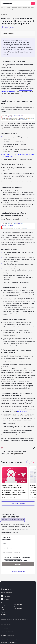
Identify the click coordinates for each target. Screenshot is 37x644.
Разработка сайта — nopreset (9, 643)
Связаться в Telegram (18, 571)
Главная (3, 8)
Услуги (3, 605)
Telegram (5, 599)
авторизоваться (17, 454)
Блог (9, 8)
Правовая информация (7, 635)
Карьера (3, 612)
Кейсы (3, 607)
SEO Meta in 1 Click (22, 411)
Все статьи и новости (18, 503)
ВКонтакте (5, 596)
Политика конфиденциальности (10, 639)
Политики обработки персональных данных (15, 560)
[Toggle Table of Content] (18, 33)
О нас (2, 603)
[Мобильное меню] (33, 3)
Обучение (4, 614)
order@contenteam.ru (7, 592)
